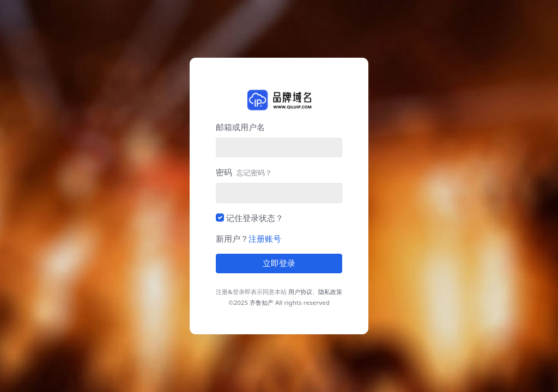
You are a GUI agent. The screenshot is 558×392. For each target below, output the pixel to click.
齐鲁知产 (262, 302)
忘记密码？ (254, 173)
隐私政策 (330, 292)
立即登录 (279, 264)
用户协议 (300, 292)
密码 (244, 172)
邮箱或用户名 (240, 127)
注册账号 (265, 238)
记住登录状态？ (255, 218)
